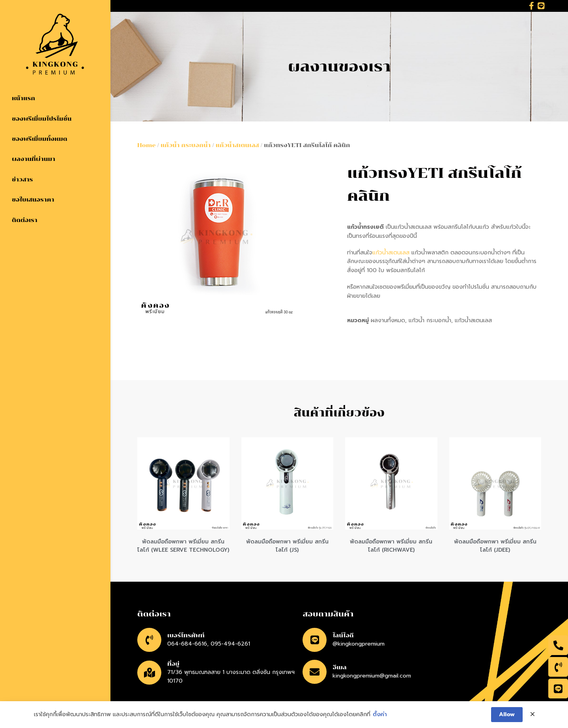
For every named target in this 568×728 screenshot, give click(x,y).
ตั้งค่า (380, 715)
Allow (507, 715)
